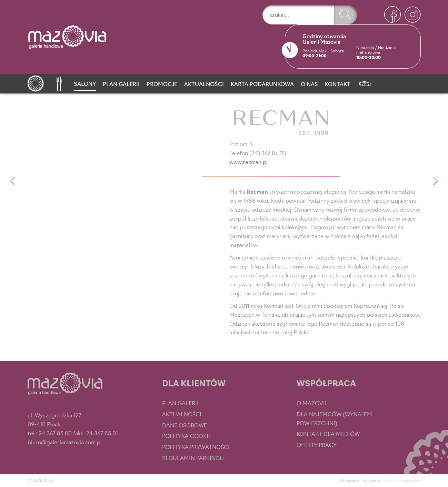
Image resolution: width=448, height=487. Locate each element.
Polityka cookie (187, 436)
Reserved (435, 181)
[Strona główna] (36, 82)
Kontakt (338, 84)
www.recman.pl (248, 162)
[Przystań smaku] (59, 82)
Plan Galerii (121, 84)
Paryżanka (13, 181)
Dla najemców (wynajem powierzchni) (334, 418)
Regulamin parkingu (193, 458)
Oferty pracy (317, 445)
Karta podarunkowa (262, 84)
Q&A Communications (402, 480)
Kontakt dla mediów (328, 434)
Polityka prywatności (196, 447)
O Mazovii (312, 403)
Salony (85, 83)
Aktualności (204, 84)
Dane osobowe (185, 425)
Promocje (162, 84)
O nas (309, 84)
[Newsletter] (365, 82)
